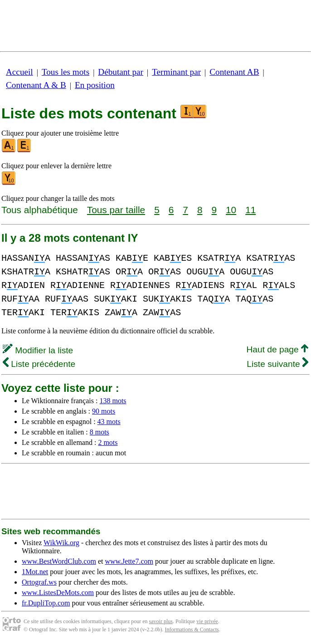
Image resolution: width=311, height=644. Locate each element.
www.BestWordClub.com (59, 561)
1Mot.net (35, 572)
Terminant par (176, 72)
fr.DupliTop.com (46, 603)
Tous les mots (66, 72)
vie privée (207, 621)
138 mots (113, 401)
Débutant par (121, 72)
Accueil (19, 72)
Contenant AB (234, 72)
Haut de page (277, 349)
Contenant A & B (36, 85)
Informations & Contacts (192, 629)
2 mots (108, 442)
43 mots (109, 422)
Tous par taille (116, 210)
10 (231, 210)
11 (250, 210)
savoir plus (161, 621)
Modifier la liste (38, 350)
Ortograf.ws (39, 582)
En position (95, 85)
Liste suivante (277, 364)
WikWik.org (61, 543)
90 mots (104, 411)
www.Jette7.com (129, 561)
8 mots (100, 432)
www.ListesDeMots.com (58, 593)
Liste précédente (39, 364)
